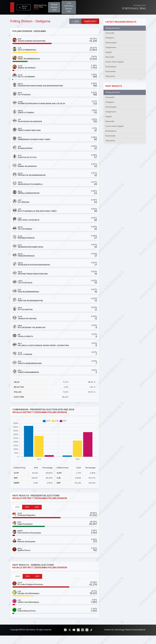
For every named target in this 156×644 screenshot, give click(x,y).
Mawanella (110, 57)
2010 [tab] (37, 507)
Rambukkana (111, 67)
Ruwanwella (110, 71)
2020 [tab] (17, 576)
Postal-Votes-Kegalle (114, 62)
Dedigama (110, 38)
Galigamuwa (111, 47)
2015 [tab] (27, 507)
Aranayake (110, 33)
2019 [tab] (17, 507)
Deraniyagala (111, 43)
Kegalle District (90, 21)
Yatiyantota (110, 76)
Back (75, 21)
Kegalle (109, 52)
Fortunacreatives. (139, 630)
